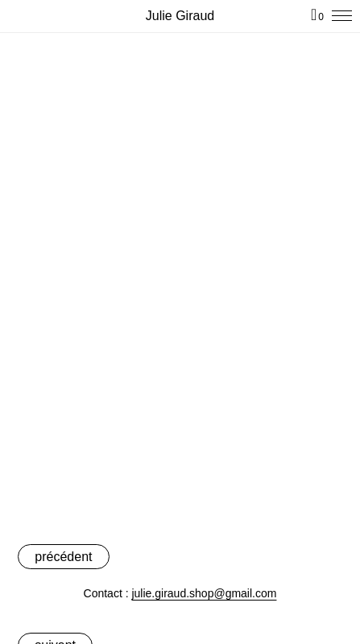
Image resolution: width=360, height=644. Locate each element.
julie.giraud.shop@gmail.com (204, 593)
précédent (63, 557)
